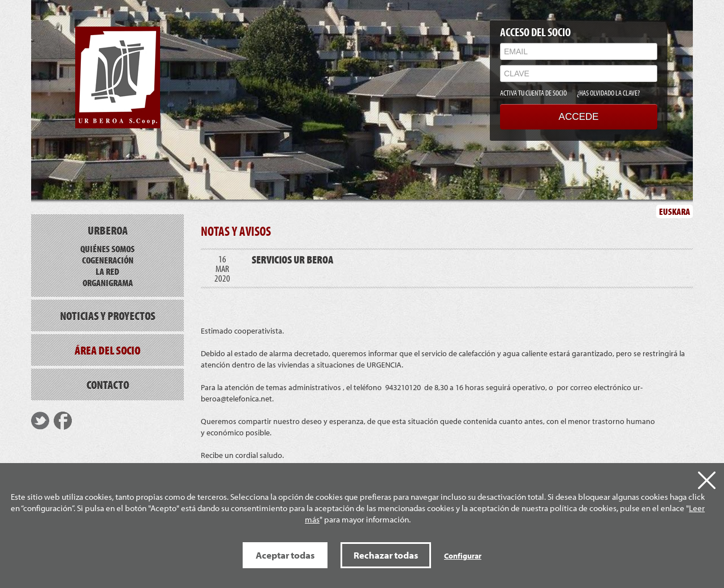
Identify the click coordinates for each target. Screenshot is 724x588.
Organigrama (108, 282)
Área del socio (107, 350)
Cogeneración (108, 260)
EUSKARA (675, 211)
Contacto (108, 384)
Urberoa (108, 230)
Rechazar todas (386, 555)
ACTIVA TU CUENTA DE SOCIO (533, 93)
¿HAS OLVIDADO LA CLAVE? (608, 93)
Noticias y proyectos (108, 315)
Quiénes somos (107, 248)
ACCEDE (579, 117)
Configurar (463, 556)
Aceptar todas (285, 555)
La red (107, 271)
